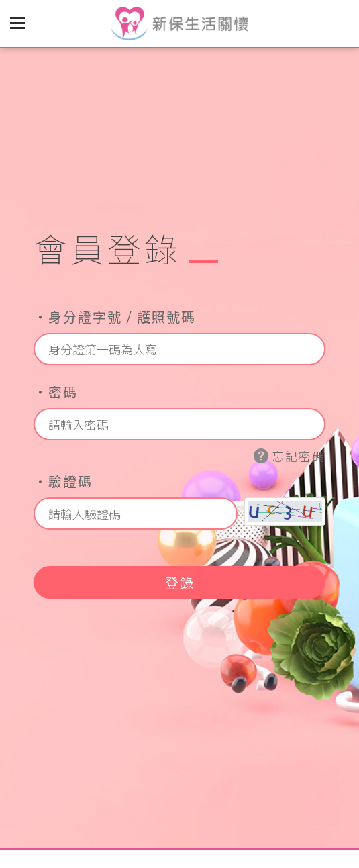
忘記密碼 (290, 456)
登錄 (180, 582)
